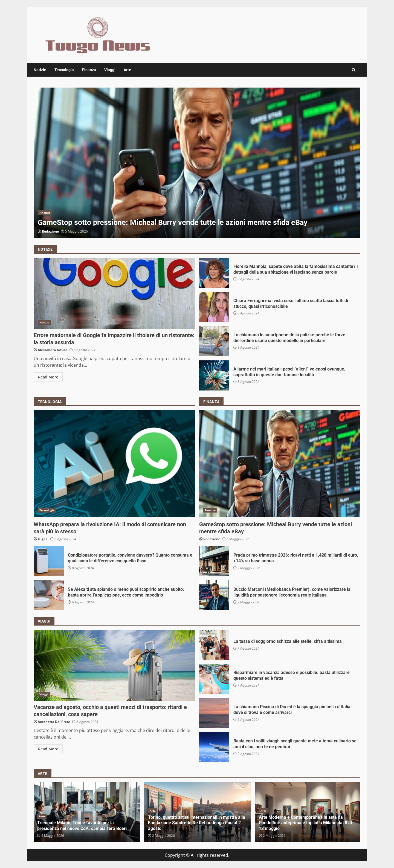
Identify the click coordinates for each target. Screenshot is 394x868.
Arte (127, 70)
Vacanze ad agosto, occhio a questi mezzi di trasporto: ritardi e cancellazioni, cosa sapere (114, 665)
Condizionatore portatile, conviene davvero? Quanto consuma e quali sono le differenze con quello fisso (49, 561)
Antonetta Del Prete (54, 722)
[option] (197, 163)
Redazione (50, 231)
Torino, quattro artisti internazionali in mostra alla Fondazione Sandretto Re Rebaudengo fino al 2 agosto (197, 823)
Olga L (43, 539)
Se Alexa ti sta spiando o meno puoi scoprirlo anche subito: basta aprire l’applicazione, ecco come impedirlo (49, 595)
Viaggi (110, 70)
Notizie (40, 70)
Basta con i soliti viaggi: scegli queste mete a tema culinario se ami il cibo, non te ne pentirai (214, 747)
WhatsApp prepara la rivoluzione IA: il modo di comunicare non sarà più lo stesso (114, 463)
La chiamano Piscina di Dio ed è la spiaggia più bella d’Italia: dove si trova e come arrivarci (214, 713)
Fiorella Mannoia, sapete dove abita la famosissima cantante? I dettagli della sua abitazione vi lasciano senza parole (214, 273)
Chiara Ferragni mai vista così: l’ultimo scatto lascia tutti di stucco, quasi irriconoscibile (214, 307)
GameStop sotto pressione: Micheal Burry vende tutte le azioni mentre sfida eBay (197, 163)
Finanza (89, 70)
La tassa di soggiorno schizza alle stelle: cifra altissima (214, 645)
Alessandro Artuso (53, 350)
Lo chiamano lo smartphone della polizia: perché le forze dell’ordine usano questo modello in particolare (214, 341)
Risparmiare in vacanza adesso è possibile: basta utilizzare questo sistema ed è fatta (214, 679)
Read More (48, 377)
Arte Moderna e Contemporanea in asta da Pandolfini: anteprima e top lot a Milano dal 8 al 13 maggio (305, 823)
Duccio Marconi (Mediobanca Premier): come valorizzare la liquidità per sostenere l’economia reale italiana (214, 595)
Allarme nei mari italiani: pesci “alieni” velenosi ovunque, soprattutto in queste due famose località (214, 375)
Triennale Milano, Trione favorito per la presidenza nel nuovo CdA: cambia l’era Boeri (82, 826)
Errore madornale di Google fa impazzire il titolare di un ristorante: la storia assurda (114, 293)
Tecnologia (64, 70)
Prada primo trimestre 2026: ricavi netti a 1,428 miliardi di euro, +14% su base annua (214, 561)
